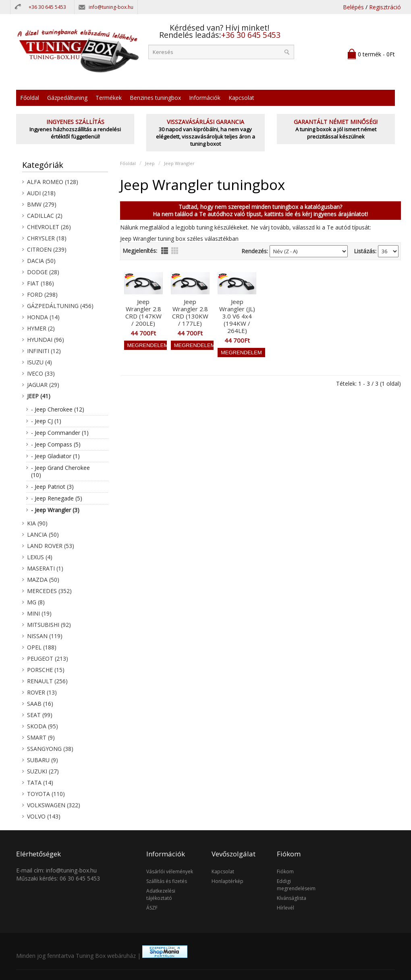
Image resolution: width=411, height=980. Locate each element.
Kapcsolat (241, 98)
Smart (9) (41, 737)
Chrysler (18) (47, 238)
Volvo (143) (44, 816)
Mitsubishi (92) (49, 625)
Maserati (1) (45, 568)
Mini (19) (39, 613)
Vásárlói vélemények (170, 871)
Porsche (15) (46, 670)
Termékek (109, 98)
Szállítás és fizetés (167, 881)
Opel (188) (42, 647)
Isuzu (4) (39, 362)
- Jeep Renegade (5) (57, 498)
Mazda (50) (43, 580)
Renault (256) (47, 681)
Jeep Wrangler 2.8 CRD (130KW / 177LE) (190, 312)
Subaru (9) (43, 760)
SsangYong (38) (50, 749)
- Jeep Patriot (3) (52, 487)
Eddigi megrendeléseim (296, 885)
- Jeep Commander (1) (60, 433)
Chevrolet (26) (49, 227)
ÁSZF (152, 908)
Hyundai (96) (46, 340)
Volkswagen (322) (54, 805)
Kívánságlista (292, 898)
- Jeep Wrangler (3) (55, 510)
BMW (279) (42, 204)
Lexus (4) (40, 557)
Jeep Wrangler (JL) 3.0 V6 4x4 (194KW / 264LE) (237, 316)
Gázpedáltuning (67, 98)
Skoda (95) (43, 726)
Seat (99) (40, 715)
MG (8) (36, 602)
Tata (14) (40, 783)
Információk (205, 98)
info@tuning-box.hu (111, 7)
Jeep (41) (39, 396)
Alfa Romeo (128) (53, 182)
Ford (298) (42, 295)
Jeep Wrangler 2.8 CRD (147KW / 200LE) (143, 312)
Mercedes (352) (49, 591)
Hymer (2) (41, 328)
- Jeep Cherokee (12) (58, 409)
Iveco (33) (41, 373)
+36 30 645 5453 (47, 7)
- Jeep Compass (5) (56, 444)
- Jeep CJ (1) (46, 421)
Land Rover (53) (51, 546)
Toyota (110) (46, 794)
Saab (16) (40, 704)
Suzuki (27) (43, 771)
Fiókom (285, 871)
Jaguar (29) (43, 385)
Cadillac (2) (45, 216)
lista (165, 251)
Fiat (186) (40, 283)
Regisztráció (385, 7)
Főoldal (30, 98)
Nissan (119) (45, 636)
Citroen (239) (47, 249)
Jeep (150, 163)
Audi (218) (41, 193)
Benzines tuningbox (155, 98)
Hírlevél (285, 908)
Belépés (353, 7)
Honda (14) (43, 317)
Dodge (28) (43, 272)
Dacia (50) (41, 261)
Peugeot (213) (48, 659)
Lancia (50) (43, 534)
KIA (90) (37, 523)
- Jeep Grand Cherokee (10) (60, 471)
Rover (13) (42, 692)
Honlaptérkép (227, 881)
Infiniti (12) (44, 351)
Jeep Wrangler (179, 163)
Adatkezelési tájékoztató (161, 894)
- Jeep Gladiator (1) (55, 456)
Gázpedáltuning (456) (60, 306)
